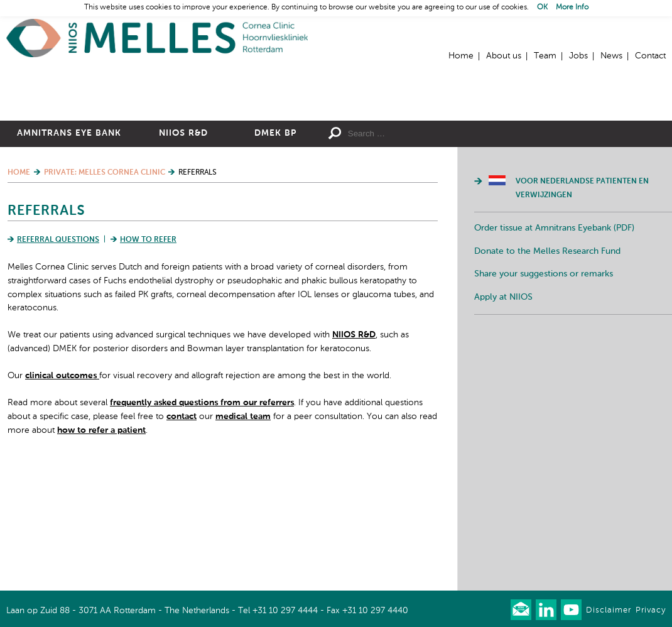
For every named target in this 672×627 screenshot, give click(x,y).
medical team (243, 533)
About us (504, 56)
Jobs (578, 56)
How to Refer (148, 357)
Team (545, 56)
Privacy (651, 610)
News (611, 56)
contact (182, 533)
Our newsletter (521, 610)
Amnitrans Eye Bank (69, 251)
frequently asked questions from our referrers (202, 520)
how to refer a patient (101, 547)
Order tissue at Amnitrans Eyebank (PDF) (554, 346)
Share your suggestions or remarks (544, 391)
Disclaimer (609, 610)
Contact (650, 56)
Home (157, 38)
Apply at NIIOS (503, 414)
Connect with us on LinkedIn (546, 610)
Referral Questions (58, 357)
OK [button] (542, 8)
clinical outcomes (62, 493)
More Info (572, 8)
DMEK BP (275, 251)
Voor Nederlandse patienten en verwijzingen (582, 306)
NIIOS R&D (183, 251)
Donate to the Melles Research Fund (547, 368)
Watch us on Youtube (571, 610)
